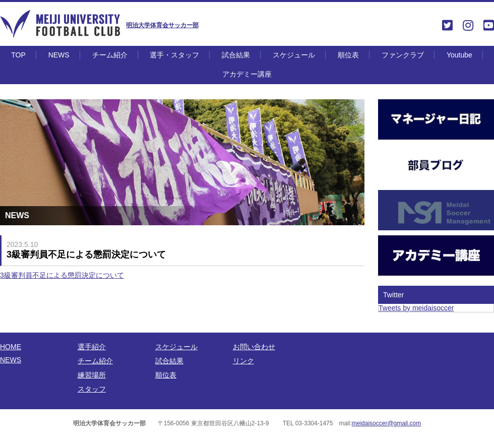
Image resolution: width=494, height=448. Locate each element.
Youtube (459, 55)
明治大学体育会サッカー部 (162, 25)
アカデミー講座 (247, 74)
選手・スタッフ (174, 55)
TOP (18, 55)
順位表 (348, 55)
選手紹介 (92, 347)
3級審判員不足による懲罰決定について (62, 275)
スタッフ (92, 389)
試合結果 (236, 55)
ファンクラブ (403, 55)
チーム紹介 (110, 55)
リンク (243, 361)
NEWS (59, 55)
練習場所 (92, 375)
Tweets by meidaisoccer (416, 308)
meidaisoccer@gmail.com (387, 423)
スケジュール (294, 55)
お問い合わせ (254, 347)
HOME (11, 347)
